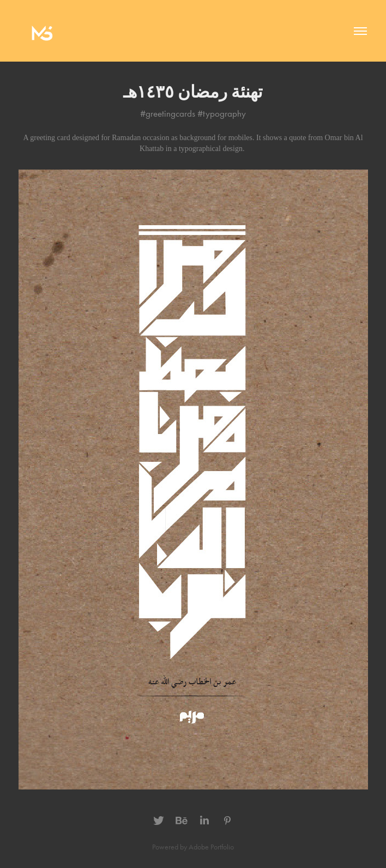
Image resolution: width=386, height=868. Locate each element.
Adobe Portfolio (211, 847)
